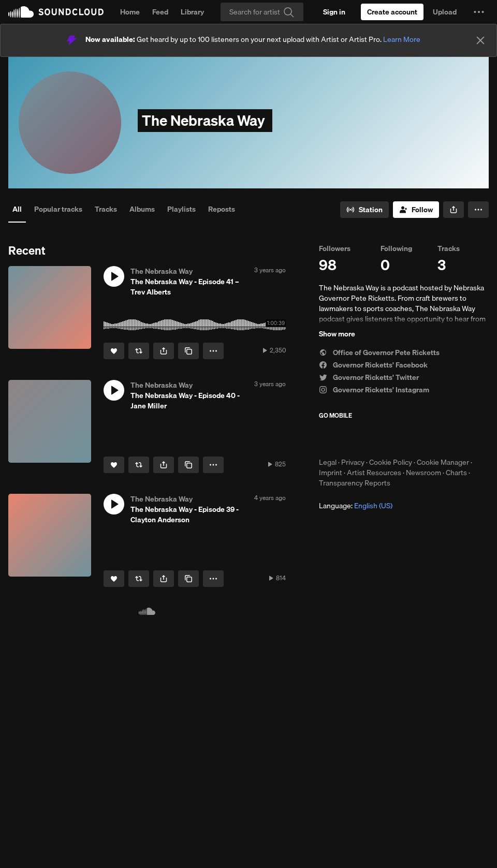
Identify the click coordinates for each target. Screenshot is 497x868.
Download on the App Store (350, 438)
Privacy (353, 462)
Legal (328, 462)
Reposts (222, 209)
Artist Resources (374, 473)
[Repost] (139, 351)
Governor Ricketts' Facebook (373, 365)
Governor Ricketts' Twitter (369, 377)
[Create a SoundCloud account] (392, 12)
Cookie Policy (391, 462)
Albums (142, 209)
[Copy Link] (188, 351)
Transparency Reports (355, 483)
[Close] (480, 40)
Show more (337, 334)
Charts (456, 473)
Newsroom (423, 473)
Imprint (331, 473)
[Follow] (416, 210)
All (17, 209)
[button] (479, 12)
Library (192, 12)
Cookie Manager (443, 462)
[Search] (262, 12)
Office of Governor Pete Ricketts (379, 352)
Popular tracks (58, 209)
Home (130, 12)
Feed (160, 12)
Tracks (106, 209)
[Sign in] (334, 12)
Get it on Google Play (420, 438)
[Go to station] (364, 210)
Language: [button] (356, 506)
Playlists (181, 209)
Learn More (402, 39)
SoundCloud (56, 12)
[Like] (114, 351)
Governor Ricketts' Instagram (374, 390)
